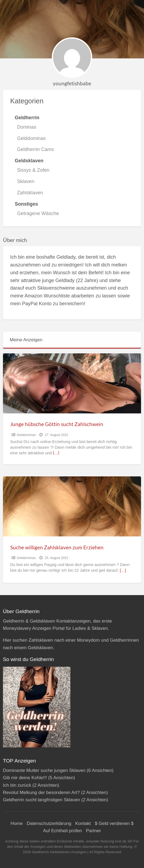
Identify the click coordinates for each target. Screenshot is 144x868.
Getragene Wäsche (38, 213)
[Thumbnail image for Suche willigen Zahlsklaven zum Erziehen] (72, 506)
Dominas (27, 127)
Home (17, 823)
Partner (94, 831)
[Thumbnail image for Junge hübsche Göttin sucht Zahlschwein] (72, 383)
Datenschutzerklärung (49, 823)
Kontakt (83, 823)
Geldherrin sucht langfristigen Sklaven (42, 800)
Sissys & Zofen (33, 170)
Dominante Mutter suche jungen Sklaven (44, 770)
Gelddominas (31, 138)
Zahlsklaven (30, 193)
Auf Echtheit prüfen (62, 831)
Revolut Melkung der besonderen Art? (41, 793)
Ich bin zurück (17, 785)
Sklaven (26, 181)
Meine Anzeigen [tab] (26, 340)
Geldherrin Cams (35, 149)
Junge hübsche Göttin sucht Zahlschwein (57, 424)
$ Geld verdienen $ (114, 823)
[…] (56, 453)
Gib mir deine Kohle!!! (25, 778)
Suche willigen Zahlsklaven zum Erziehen (57, 547)
